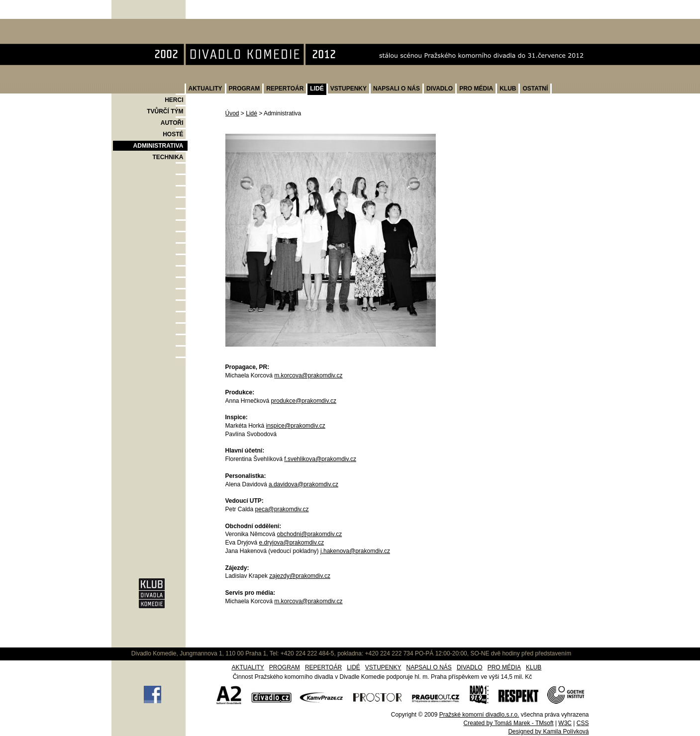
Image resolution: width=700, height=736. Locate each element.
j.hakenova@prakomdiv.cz (355, 551)
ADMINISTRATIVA (158, 146)
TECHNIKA (168, 157)
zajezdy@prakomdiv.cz (300, 576)
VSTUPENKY (349, 89)
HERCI (174, 100)
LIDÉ (317, 89)
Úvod (232, 113)
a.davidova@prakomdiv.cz (303, 484)
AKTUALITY (205, 89)
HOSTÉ (173, 134)
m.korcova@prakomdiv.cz (308, 375)
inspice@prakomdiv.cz (296, 426)
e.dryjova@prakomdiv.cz (292, 543)
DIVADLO (440, 89)
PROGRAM (245, 89)
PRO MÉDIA (476, 89)
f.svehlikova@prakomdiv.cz (320, 459)
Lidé (251, 113)
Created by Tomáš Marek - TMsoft (509, 723)
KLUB (508, 89)
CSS (583, 723)
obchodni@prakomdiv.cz (310, 534)
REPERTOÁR (285, 89)
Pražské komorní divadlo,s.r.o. (479, 715)
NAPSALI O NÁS (397, 89)
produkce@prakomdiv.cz (304, 401)
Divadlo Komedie (143, 24)
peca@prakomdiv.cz (282, 509)
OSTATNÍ (535, 89)
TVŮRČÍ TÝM (165, 111)
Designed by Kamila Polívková (548, 732)
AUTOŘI (172, 123)
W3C (565, 723)
